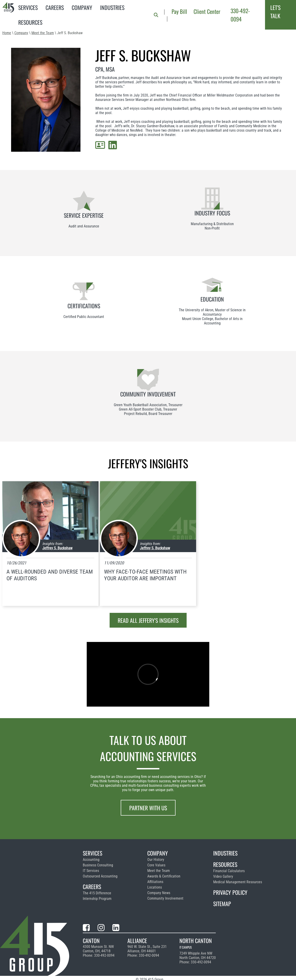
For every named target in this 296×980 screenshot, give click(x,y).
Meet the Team (43, 33)
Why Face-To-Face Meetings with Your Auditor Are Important (145, 575)
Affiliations (155, 882)
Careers (55, 7)
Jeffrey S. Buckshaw (57, 548)
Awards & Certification (164, 876)
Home (7, 33)
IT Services (91, 871)
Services (28, 7)
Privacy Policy (230, 892)
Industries (112, 7)
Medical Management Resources (238, 882)
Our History (156, 860)
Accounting (91, 860)
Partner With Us (148, 808)
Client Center (207, 11)
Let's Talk (275, 12)
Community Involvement (165, 898)
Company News (159, 893)
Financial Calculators (229, 871)
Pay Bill (179, 11)
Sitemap (222, 904)
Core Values (156, 865)
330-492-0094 (240, 15)
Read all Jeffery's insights (148, 620)
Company (82, 7)
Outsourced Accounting (100, 876)
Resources (30, 22)
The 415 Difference (97, 893)
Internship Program (97, 899)
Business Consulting (98, 865)
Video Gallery (223, 876)
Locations (155, 887)
